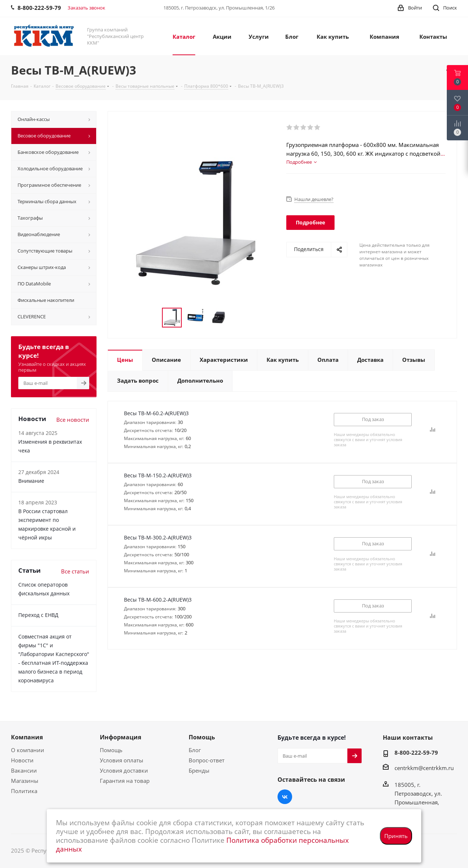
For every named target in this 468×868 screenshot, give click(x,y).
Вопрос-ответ (207, 760)
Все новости (73, 420)
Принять (396, 836)
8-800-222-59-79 (416, 753)
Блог (195, 750)
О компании (28, 750)
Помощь (111, 750)
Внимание (31, 481)
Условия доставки (124, 770)
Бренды (199, 770)
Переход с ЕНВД (38, 615)
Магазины (25, 781)
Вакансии (24, 770)
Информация (120, 737)
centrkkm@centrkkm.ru (424, 768)
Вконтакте (285, 797)
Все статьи (75, 571)
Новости (22, 760)
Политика (24, 791)
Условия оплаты (122, 760)
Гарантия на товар (125, 781)
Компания (27, 737)
